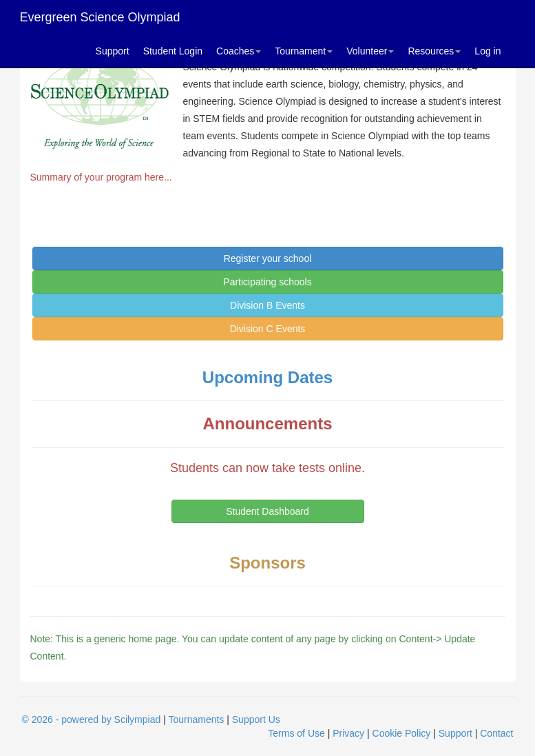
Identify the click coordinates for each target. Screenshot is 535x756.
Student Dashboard (267, 511)
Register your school (268, 258)
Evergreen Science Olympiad (100, 17)
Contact (496, 733)
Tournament (304, 51)
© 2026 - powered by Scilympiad (92, 719)
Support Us (256, 719)
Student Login (173, 51)
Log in (487, 51)
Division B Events (267, 305)
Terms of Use (296, 733)
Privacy (348, 733)
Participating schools (267, 282)
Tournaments (196, 719)
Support (113, 51)
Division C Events (268, 329)
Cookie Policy (402, 733)
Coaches (239, 51)
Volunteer (370, 51)
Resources (434, 51)
